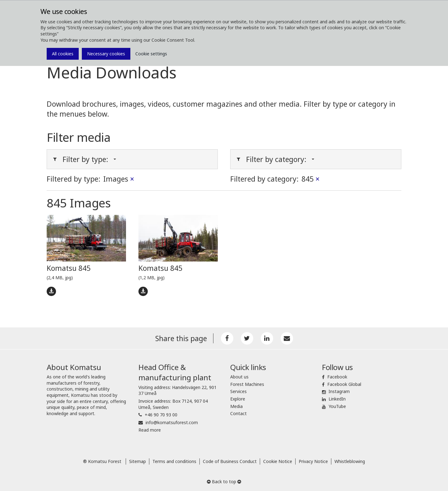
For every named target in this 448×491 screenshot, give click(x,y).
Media (236, 406)
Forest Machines (247, 384)
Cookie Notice (278, 461)
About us (239, 377)
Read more (150, 430)
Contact (238, 413)
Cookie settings (151, 54)
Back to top (224, 482)
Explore (238, 399)
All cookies (63, 54)
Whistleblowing (350, 461)
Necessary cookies (106, 54)
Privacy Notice (313, 461)
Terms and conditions (174, 461)
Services (238, 391)
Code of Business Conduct (230, 461)
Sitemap (138, 461)
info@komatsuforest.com (172, 422)
